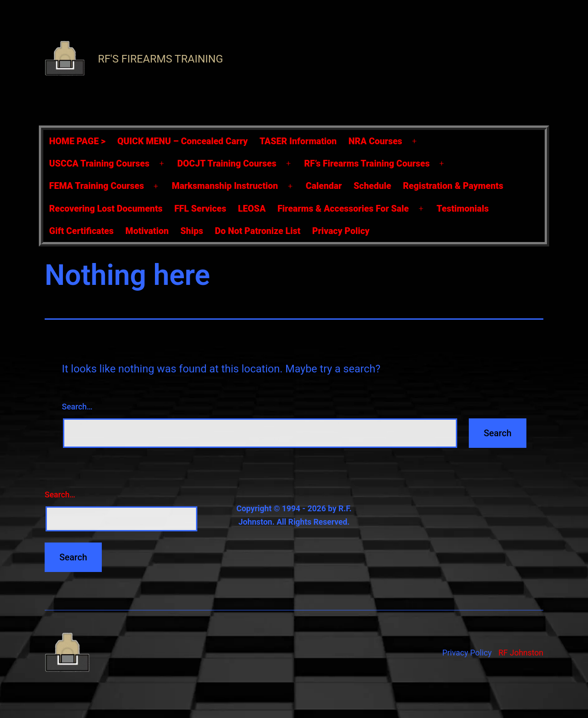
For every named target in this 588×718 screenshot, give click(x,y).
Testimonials (463, 209)
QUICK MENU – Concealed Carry (183, 141)
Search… (77, 407)
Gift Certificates (81, 231)
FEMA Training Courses (96, 186)
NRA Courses (375, 141)
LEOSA (252, 209)
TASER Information (298, 141)
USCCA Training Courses (99, 163)
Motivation (147, 231)
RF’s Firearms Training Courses (367, 163)
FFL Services (200, 209)
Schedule (372, 186)
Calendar (324, 186)
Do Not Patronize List (257, 231)
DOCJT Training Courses (227, 163)
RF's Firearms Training (160, 59)
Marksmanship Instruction (225, 186)
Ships (192, 231)
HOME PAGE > (77, 141)
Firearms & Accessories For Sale (343, 209)
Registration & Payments (453, 186)
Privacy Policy (341, 231)
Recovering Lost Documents (106, 209)
